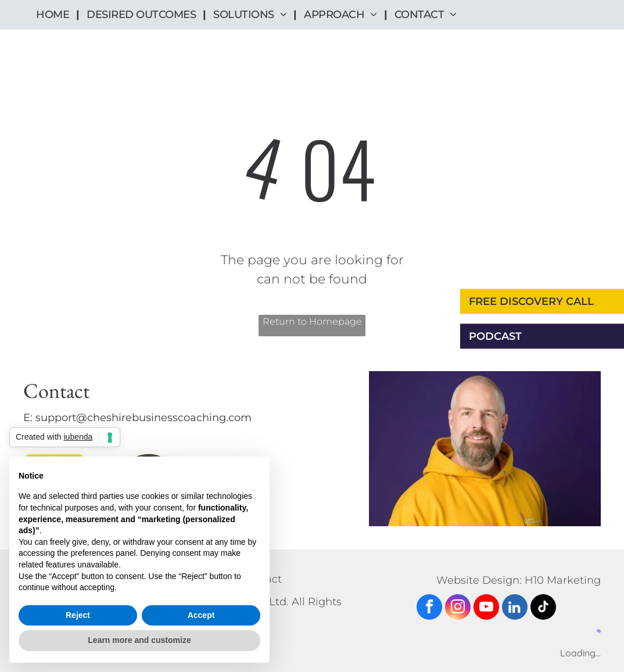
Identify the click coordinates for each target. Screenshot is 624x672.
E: (28, 418)
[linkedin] (515, 608)
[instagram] (458, 608)
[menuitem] (54, 15)
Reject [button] (78, 615)
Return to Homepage (312, 321)
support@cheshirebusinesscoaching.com (144, 418)
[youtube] (486, 608)
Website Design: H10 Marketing (519, 580)
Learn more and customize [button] (139, 640)
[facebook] (429, 608)
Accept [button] (201, 615)
